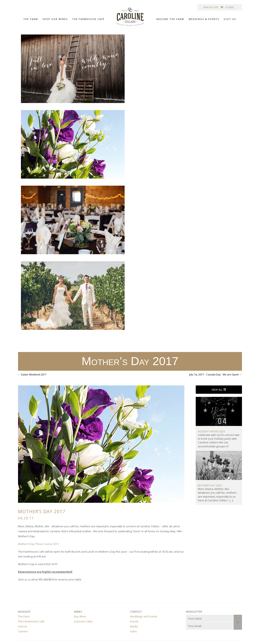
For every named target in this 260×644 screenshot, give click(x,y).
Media (134, 626)
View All (217, 390)
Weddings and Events (144, 616)
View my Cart (211, 7)
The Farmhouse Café (88, 20)
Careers (23, 631)
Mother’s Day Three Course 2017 (38, 544)
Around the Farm (170, 20)
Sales (134, 631)
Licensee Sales (83, 621)
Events (134, 621)
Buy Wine (80, 616)
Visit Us (230, 20)
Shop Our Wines (55, 20)
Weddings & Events (204, 20)
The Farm (31, 20)
